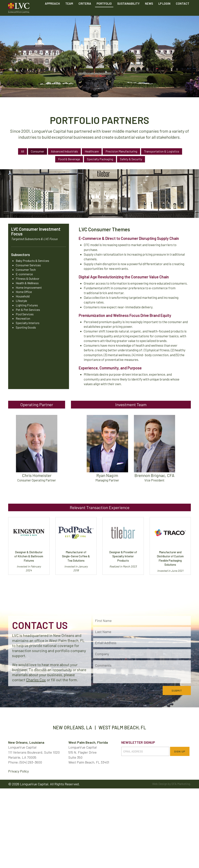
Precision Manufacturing (121, 151)
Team (69, 13)
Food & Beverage (69, 159)
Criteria (85, 13)
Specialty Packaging (100, 159)
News (149, 13)
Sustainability (128, 13)
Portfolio (104, 13)
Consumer (38, 151)
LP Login (164, 13)
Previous (5, 156)
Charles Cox (36, 680)
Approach (52, 13)
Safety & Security (131, 159)
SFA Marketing (181, 784)
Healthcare (92, 151)
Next (194, 156)
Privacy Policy (18, 771)
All (23, 151)
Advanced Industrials (64, 151)
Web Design (160, 784)
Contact (183, 13)
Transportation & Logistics (162, 151)
